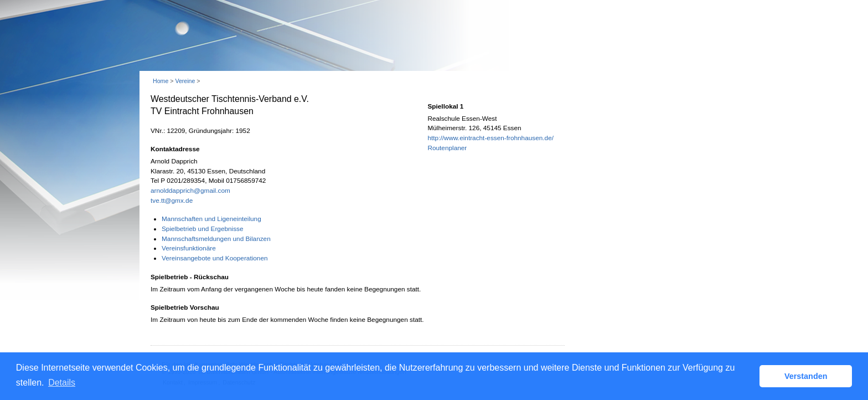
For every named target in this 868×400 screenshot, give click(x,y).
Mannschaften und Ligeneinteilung (211, 219)
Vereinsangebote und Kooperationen (215, 258)
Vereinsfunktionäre (189, 248)
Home (161, 81)
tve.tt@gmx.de (172, 201)
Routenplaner (447, 148)
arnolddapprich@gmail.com (190, 191)
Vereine (185, 81)
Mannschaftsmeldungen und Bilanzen (216, 239)
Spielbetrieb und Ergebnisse (203, 229)
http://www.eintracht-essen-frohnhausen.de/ (490, 138)
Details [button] (62, 383)
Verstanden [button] (806, 376)
